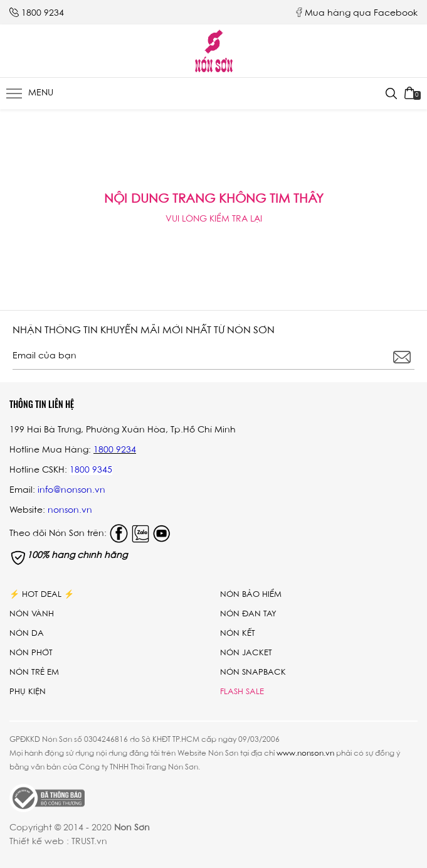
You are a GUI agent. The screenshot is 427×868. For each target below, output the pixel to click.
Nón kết (238, 634)
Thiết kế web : (39, 842)
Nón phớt (31, 653)
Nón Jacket (246, 653)
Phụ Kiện (28, 692)
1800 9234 (43, 14)
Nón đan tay (248, 614)
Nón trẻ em (34, 672)
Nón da (27, 634)
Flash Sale (242, 692)
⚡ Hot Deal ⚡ (42, 595)
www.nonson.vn (305, 754)
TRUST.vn (89, 842)
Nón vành (32, 614)
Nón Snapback (253, 672)
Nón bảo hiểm (251, 595)
